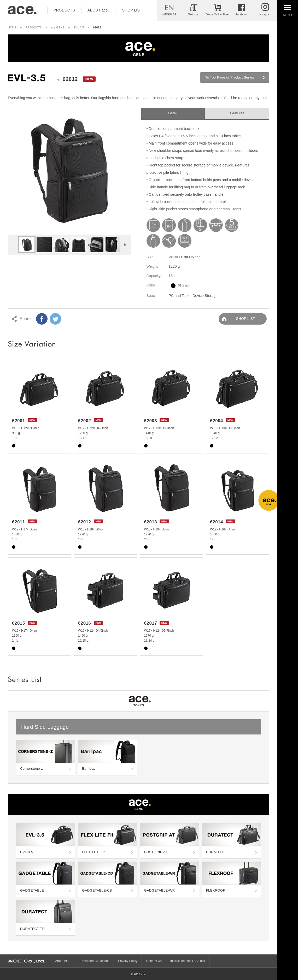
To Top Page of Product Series (230, 77)
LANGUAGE (169, 14)
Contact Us (154, 961)
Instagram (265, 14)
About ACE (63, 961)
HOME (12, 27)
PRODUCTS (34, 27)
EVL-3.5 (79, 27)
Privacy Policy (128, 961)
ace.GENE (58, 27)
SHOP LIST (246, 319)
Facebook (241, 14)
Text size (193, 14)
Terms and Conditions (94, 961)
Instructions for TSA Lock (188, 961)
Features (237, 113)
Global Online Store (217, 14)
